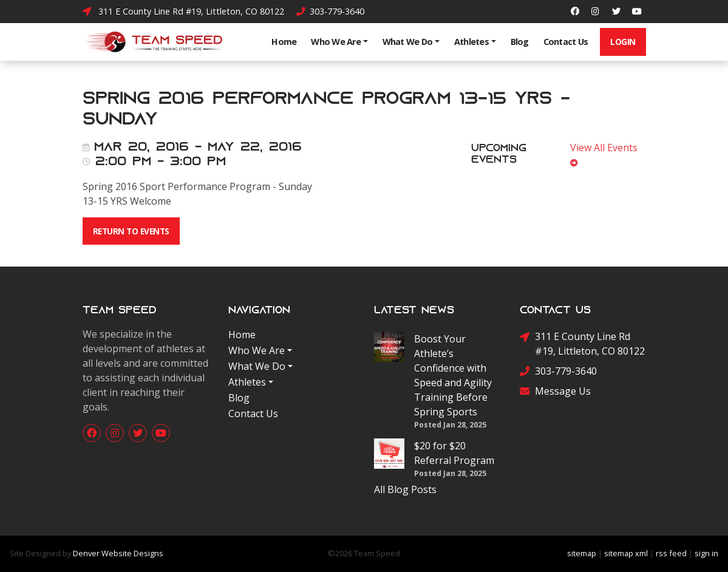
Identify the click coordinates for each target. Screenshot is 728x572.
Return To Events (131, 231)
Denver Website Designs (118, 553)
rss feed (671, 553)
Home (284, 42)
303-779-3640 (330, 11)
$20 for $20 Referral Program (454, 453)
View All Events (606, 154)
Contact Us (566, 42)
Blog (520, 42)
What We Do (408, 42)
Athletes (471, 42)
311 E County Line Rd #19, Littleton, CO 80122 (183, 11)
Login (623, 42)
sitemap (582, 553)
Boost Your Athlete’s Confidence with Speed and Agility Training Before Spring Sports (453, 375)
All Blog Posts (405, 489)
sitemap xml (626, 553)
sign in (706, 553)
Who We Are (336, 42)
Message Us (555, 391)
